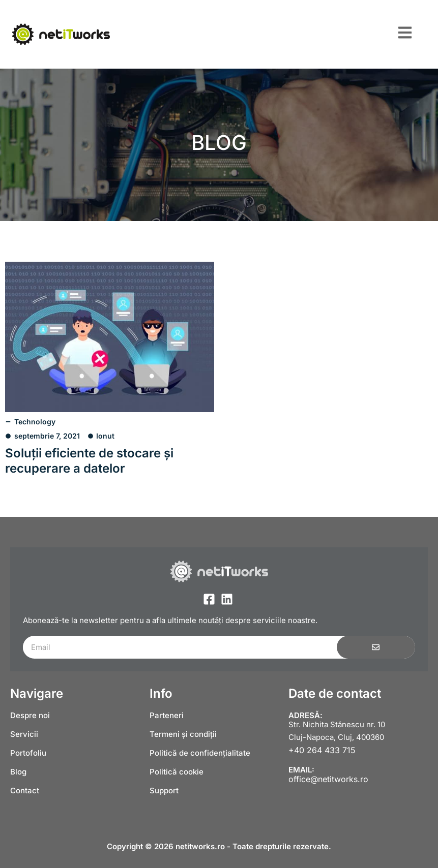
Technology (35, 422)
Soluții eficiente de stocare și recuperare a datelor (89, 461)
